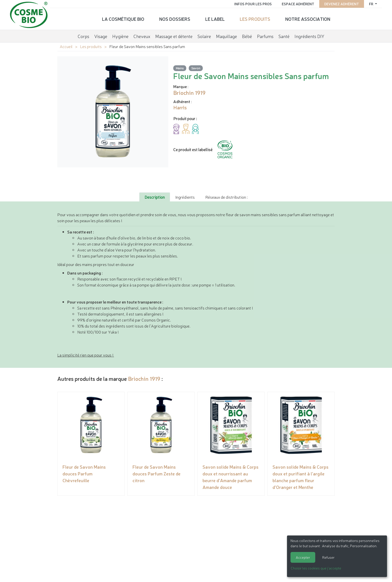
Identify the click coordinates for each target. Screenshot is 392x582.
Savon (196, 68)
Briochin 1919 (144, 378)
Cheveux (142, 36)
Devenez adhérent (342, 4)
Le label (215, 19)
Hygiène (120, 36)
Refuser (328, 557)
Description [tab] (155, 197)
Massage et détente (174, 36)
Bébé (247, 36)
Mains (180, 68)
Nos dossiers (175, 19)
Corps (83, 36)
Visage (101, 36)
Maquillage (226, 36)
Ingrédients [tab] (185, 197)
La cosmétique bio (123, 19)
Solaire (204, 36)
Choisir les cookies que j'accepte (316, 568)
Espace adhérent (298, 4)
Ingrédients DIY (309, 36)
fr (371, 4)
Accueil (66, 46)
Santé (284, 36)
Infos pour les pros (253, 4)
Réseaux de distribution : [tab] (226, 197)
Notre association (308, 19)
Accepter (303, 557)
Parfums (265, 36)
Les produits (255, 19)
